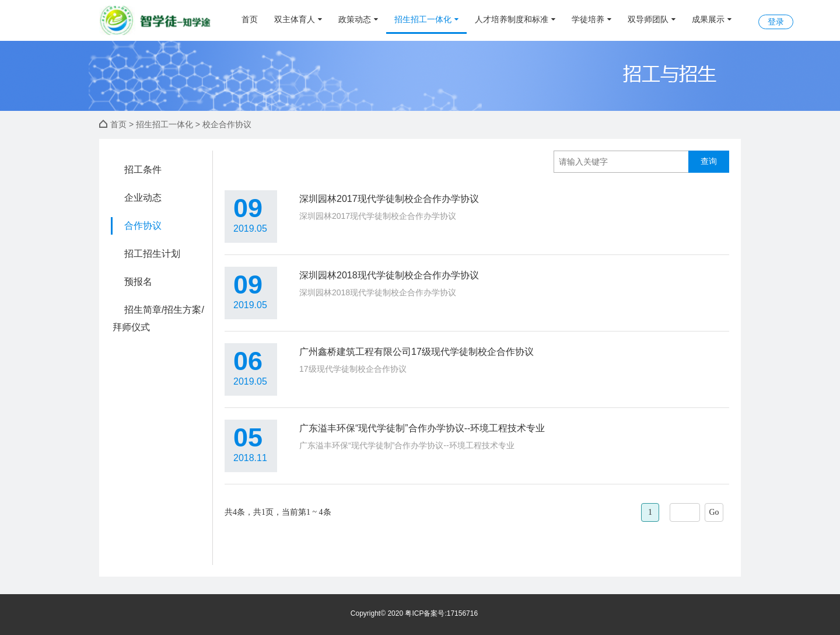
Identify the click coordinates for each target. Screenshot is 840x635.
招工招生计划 (152, 254)
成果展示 (712, 19)
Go (714, 512)
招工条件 (143, 170)
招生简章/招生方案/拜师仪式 (158, 318)
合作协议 (143, 226)
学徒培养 (591, 19)
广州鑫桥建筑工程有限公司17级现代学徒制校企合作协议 (416, 352)
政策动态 (358, 19)
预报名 (138, 282)
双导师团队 (652, 19)
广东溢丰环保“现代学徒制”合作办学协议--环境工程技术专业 (422, 428)
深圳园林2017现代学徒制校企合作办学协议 (389, 199)
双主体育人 (298, 19)
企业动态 (143, 198)
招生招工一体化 (426, 19)
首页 (250, 19)
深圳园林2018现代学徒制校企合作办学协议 (389, 275)
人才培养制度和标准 (515, 19)
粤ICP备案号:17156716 (441, 613)
